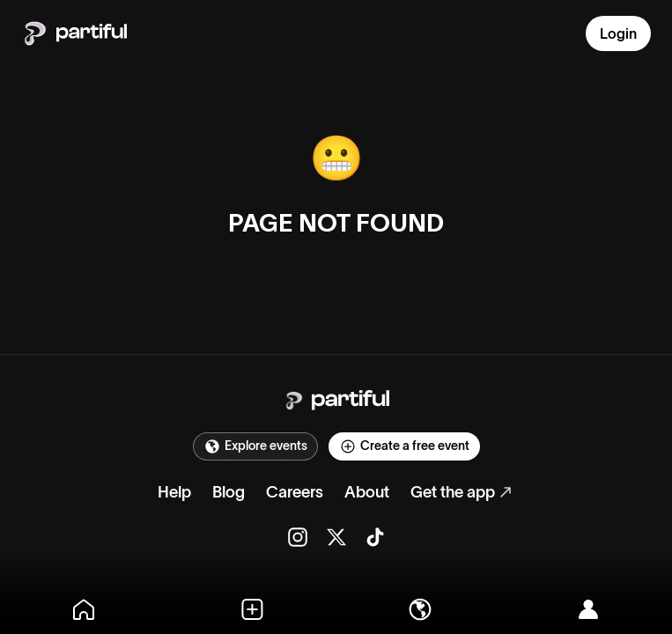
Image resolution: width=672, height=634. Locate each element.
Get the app (453, 492)
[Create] (252, 609)
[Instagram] (298, 537)
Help (174, 492)
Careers (295, 492)
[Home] (84, 609)
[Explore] (421, 609)
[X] (336, 537)
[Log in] (588, 609)
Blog (229, 492)
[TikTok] (375, 537)
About (367, 492)
